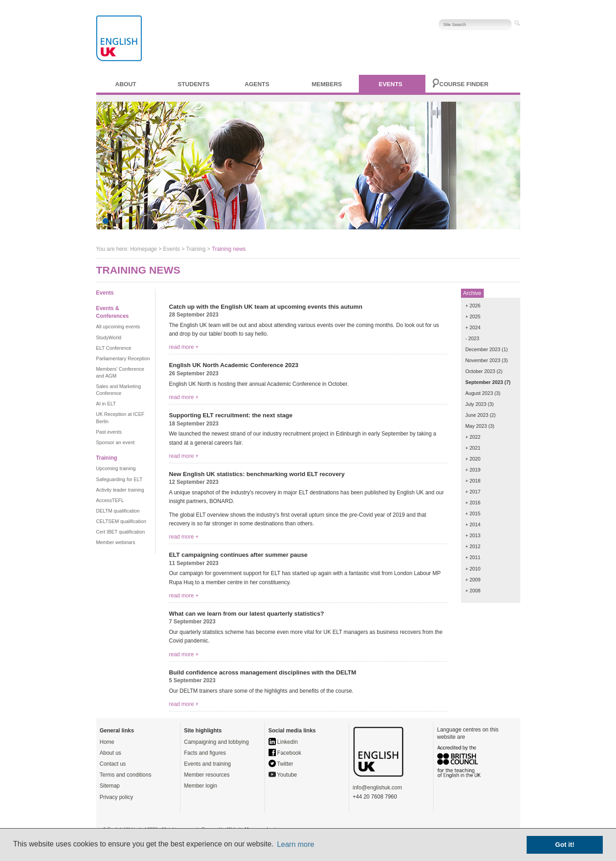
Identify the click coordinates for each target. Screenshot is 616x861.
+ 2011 (473, 557)
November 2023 (483, 360)
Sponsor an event (116, 442)
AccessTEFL (110, 500)
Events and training (208, 764)
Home (107, 742)
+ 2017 (473, 492)
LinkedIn (283, 742)
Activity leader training (120, 490)
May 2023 (476, 426)
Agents (257, 84)
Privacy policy (116, 797)
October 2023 (480, 371)
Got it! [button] (565, 845)
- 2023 (473, 338)
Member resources (207, 775)
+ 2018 (473, 481)
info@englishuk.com (378, 788)
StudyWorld (109, 337)
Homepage (143, 249)
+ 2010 (473, 569)
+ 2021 (473, 448)
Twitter (281, 764)
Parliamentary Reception (123, 358)
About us (111, 753)
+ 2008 (473, 591)
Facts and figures (205, 753)
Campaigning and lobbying (217, 742)
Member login (201, 786)
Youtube (283, 775)
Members (327, 84)
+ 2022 (473, 437)
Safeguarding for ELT (119, 479)
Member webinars (116, 542)
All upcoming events (118, 327)
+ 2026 (473, 306)
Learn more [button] (295, 844)
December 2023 (483, 349)
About (126, 84)
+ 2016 (473, 503)
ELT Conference (114, 348)
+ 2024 (473, 327)
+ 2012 (473, 546)
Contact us (113, 764)
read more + (184, 347)
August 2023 (479, 393)
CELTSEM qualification (121, 521)
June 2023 (477, 415)
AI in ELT (106, 404)
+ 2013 (473, 535)
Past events (109, 432)
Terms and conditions (126, 775)
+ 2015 (473, 513)
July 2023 (476, 404)
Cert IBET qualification (121, 532)
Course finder (464, 84)
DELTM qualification (118, 511)
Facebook (285, 753)
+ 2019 (473, 470)
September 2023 (484, 382)
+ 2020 (473, 459)
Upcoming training (116, 468)
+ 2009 (473, 580)
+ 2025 (473, 316)
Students (194, 84)
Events (391, 84)
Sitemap (110, 786)
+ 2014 (473, 524)
